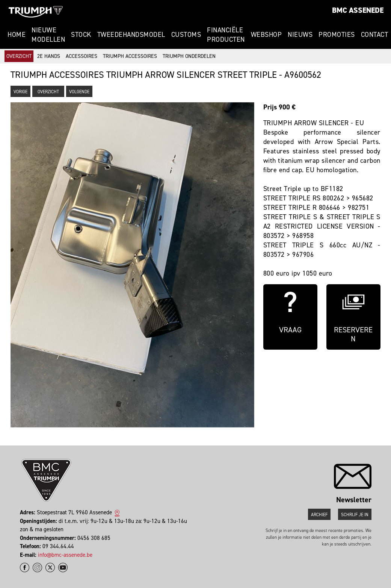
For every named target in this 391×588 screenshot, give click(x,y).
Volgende (79, 92)
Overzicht (19, 56)
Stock (81, 35)
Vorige (20, 92)
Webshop (266, 35)
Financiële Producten (226, 35)
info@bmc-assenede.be (65, 555)
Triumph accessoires (130, 56)
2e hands (49, 56)
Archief (319, 515)
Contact (375, 35)
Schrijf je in (355, 515)
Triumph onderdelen (189, 56)
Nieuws (300, 35)
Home (17, 35)
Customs (186, 35)
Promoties (337, 35)
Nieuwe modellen (48, 35)
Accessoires (82, 56)
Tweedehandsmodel (131, 35)
